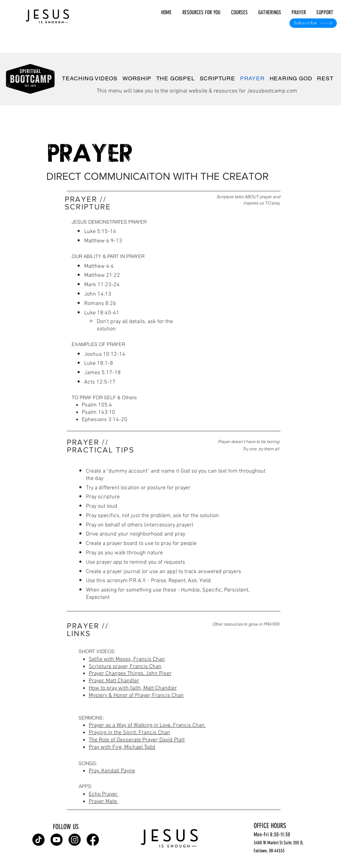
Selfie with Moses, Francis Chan (127, 659)
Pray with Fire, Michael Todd (122, 747)
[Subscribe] (313, 23)
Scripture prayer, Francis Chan (125, 667)
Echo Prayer (104, 794)
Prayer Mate (104, 802)
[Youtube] (57, 840)
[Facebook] (93, 840)
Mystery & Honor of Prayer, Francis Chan (136, 696)
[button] (268, 13)
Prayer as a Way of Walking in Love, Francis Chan (147, 725)
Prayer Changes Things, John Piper (130, 674)
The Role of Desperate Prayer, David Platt (137, 740)
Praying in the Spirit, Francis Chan (129, 733)
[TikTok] (38, 840)
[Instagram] (75, 840)
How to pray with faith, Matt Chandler (133, 688)
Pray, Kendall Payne (112, 771)
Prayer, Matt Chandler (114, 681)
